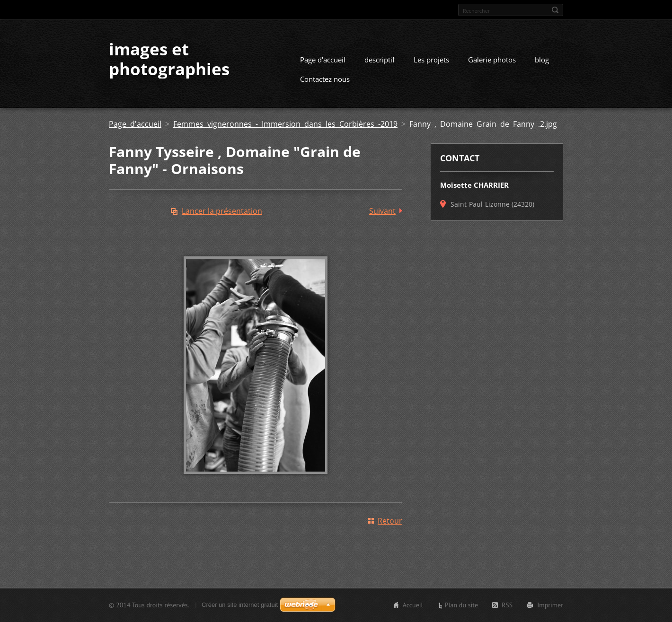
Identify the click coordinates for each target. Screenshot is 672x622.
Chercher (555, 10)
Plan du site (461, 605)
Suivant (382, 211)
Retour (390, 521)
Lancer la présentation (222, 211)
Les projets (431, 60)
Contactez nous (325, 79)
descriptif (380, 60)
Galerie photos (492, 60)
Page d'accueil (323, 60)
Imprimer (550, 605)
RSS (507, 605)
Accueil (413, 605)
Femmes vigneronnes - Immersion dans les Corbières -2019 (285, 124)
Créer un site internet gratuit (240, 605)
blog (542, 60)
